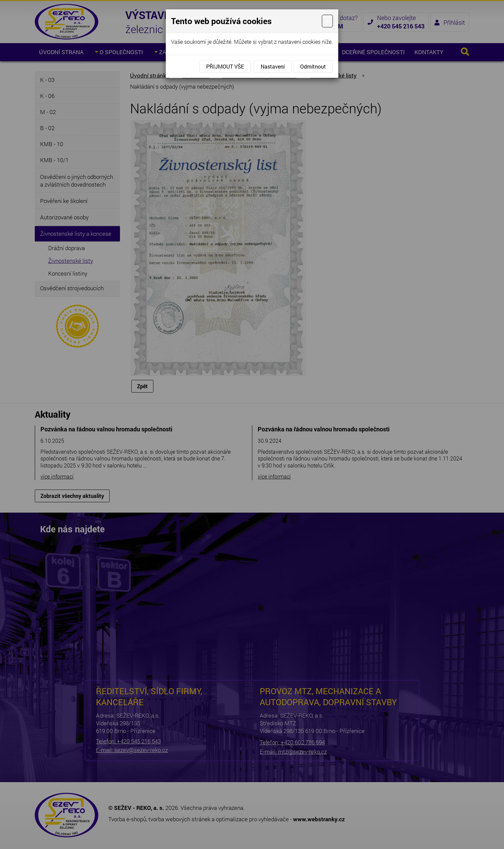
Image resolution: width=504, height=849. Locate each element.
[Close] (327, 21)
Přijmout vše (225, 66)
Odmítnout (313, 66)
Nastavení (273, 66)
